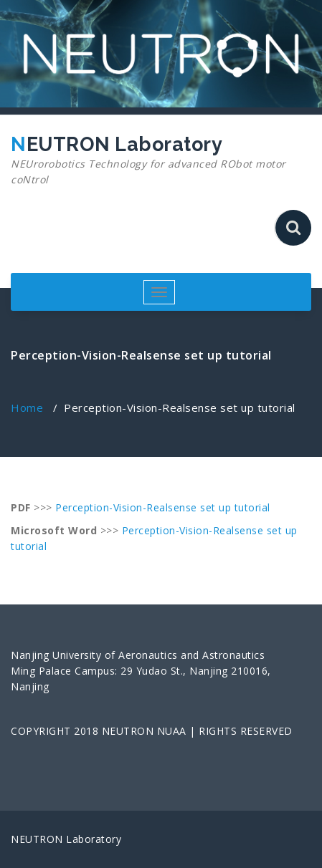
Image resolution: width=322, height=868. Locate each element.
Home (27, 408)
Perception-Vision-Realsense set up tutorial (163, 507)
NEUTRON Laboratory (156, 160)
